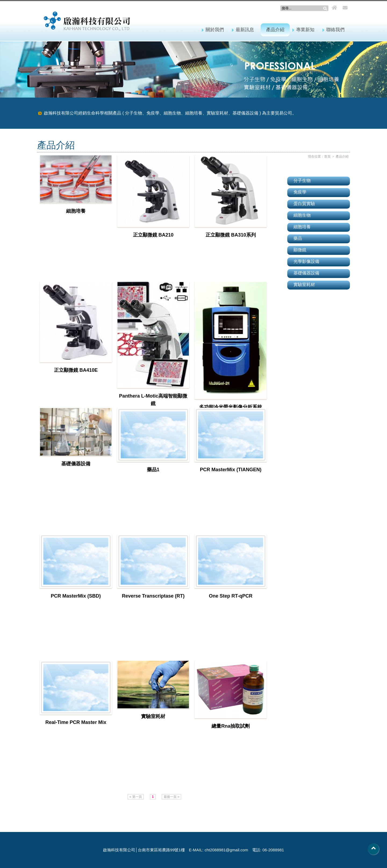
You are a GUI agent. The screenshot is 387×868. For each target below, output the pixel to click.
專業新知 (305, 30)
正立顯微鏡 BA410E (76, 370)
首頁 (327, 156)
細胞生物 (302, 215)
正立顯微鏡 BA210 (153, 235)
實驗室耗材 (153, 716)
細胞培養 (76, 211)
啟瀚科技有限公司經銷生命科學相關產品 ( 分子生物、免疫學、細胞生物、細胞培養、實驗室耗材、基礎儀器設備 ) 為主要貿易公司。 (170, 113)
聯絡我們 (335, 30)
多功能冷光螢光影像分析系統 (231, 407)
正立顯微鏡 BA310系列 (231, 235)
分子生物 (302, 181)
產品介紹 (275, 30)
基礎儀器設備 (76, 464)
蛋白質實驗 (304, 204)
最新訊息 (245, 30)
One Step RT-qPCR (231, 596)
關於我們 (215, 30)
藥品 (298, 238)
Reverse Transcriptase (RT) (153, 596)
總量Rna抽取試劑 (231, 726)
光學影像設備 (306, 261)
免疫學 (300, 192)
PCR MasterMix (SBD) (76, 596)
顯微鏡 (300, 250)
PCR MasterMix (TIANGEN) (231, 470)
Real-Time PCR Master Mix (76, 722)
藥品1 (153, 470)
